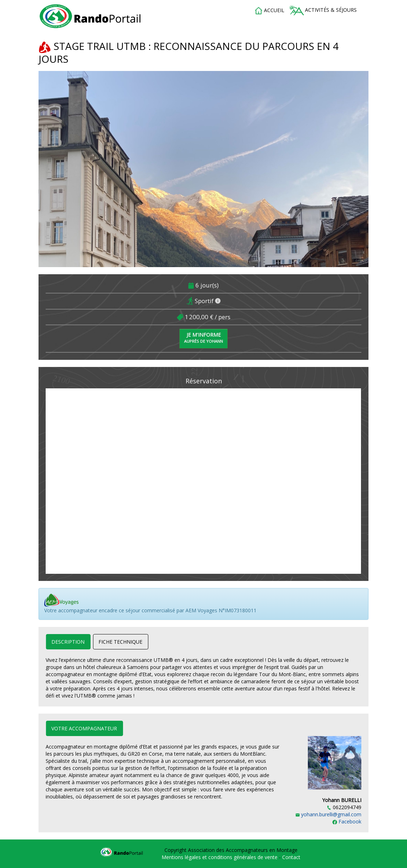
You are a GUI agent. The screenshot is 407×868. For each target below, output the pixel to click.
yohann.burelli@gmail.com (329, 814)
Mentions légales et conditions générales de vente (220, 857)
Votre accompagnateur (84, 728)
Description (68, 642)
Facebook (347, 821)
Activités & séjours (323, 11)
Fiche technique (120, 642)
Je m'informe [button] (203, 338)
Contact (291, 857)
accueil (269, 11)
